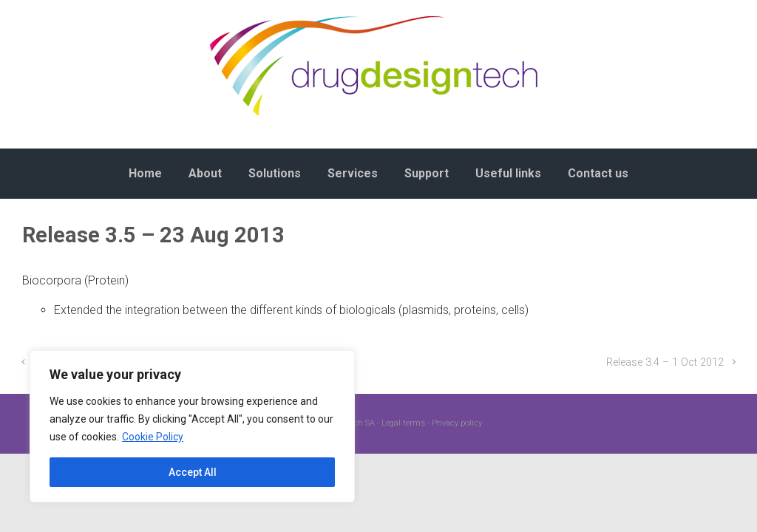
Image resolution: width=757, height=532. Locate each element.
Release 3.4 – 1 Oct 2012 (665, 362)
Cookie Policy (153, 437)
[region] (192, 426)
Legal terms (403, 423)
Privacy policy (457, 423)
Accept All (193, 472)
